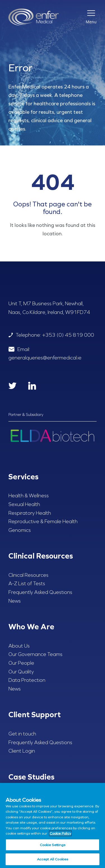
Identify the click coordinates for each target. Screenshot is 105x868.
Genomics (20, 530)
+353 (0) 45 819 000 (68, 335)
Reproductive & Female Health (43, 521)
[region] (53, 825)
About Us (19, 646)
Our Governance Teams (35, 654)
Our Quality (21, 672)
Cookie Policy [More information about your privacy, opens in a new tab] (60, 833)
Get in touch (22, 734)
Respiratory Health (30, 513)
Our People (21, 663)
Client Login (22, 751)
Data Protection (27, 680)
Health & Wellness (29, 496)
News (15, 601)
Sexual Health (24, 504)
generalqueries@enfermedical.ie (45, 358)
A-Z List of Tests (27, 584)
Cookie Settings (53, 845)
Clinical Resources (28, 575)
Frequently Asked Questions (40, 592)
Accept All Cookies (53, 859)
